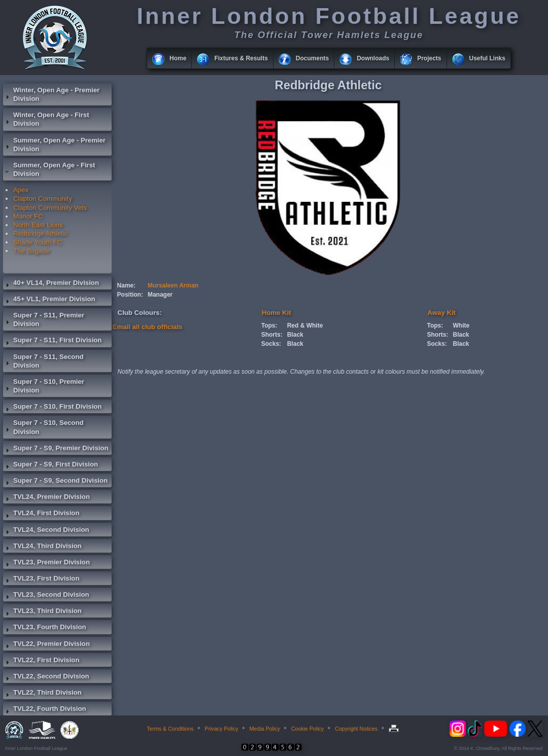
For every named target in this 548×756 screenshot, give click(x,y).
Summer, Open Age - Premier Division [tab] (54, 145)
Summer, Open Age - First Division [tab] (49, 169)
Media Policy (264, 729)
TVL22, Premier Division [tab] (46, 645)
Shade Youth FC (38, 242)
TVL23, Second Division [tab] (46, 596)
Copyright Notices (356, 729)
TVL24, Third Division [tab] (42, 547)
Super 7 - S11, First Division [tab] (52, 341)
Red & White (305, 326)
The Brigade (31, 251)
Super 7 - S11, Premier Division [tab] (44, 319)
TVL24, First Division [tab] (41, 514)
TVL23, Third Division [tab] (42, 612)
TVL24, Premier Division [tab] (46, 498)
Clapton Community (43, 199)
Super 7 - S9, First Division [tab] (50, 465)
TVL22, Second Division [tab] (46, 677)
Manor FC (28, 216)
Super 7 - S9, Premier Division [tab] (56, 449)
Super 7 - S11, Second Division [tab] (43, 361)
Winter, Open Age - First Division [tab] (46, 119)
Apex (21, 190)
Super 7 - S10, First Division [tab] (52, 408)
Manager (160, 295)
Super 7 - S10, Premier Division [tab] (44, 386)
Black (295, 335)
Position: (130, 295)
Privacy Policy (221, 729)
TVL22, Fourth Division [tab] (45, 710)
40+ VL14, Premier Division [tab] (51, 284)
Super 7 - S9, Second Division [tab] (55, 482)
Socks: (271, 344)
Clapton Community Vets (50, 208)
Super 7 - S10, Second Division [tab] (43, 427)
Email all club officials (148, 327)
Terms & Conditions (170, 729)
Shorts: (272, 335)
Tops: (269, 326)
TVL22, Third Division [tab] (42, 694)
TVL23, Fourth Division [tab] (45, 628)
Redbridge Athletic (40, 233)
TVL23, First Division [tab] (41, 580)
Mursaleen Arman (173, 285)
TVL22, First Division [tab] (41, 661)
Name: (127, 285)
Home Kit (277, 313)
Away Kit (442, 313)
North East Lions (38, 225)
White (461, 326)
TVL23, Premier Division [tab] (46, 563)
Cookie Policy (308, 729)
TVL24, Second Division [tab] (46, 531)
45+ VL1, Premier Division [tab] (49, 300)
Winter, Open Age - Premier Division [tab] (51, 94)
